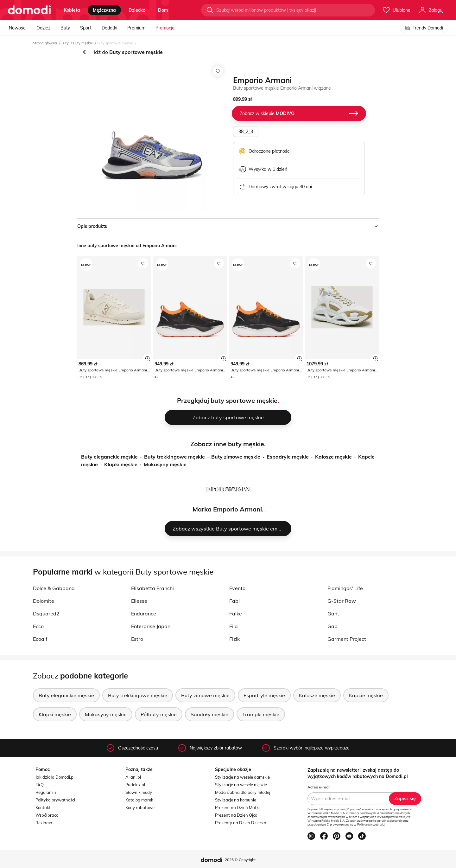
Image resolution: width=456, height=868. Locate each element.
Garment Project (347, 639)
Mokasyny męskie (165, 464)
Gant (333, 614)
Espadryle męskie (288, 457)
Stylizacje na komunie (236, 800)
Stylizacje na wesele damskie (242, 777)
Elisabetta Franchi (152, 588)
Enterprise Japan (151, 626)
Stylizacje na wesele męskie (241, 785)
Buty (65, 28)
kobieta (72, 10)
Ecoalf (40, 639)
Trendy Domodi (424, 28)
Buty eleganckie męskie (109, 457)
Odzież (43, 28)
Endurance (144, 614)
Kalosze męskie (333, 457)
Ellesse (139, 601)
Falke (236, 614)
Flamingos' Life (345, 588)
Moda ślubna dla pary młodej (243, 792)
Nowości (18, 28)
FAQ (40, 785)
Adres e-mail (319, 787)
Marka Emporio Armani (227, 509)
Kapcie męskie (366, 695)
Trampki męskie (261, 714)
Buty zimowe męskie (236, 457)
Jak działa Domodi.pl (55, 777)
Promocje (165, 28)
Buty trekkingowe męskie (174, 457)
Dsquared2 (46, 614)
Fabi (234, 601)
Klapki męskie (121, 464)
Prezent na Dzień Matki (237, 807)
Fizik (234, 639)
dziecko (137, 10)
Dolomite (44, 601)
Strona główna (45, 43)
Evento (237, 588)
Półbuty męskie (159, 714)
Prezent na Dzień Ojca (236, 815)
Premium (136, 28)
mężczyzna (104, 10)
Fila (234, 626)
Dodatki (109, 28)
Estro (137, 639)
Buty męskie (83, 43)
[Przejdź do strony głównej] (29, 10)
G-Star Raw (342, 601)
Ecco (38, 626)
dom (163, 10)
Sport (86, 28)
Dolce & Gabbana (54, 588)
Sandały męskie (209, 714)
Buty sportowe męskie (115, 43)
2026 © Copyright (240, 860)
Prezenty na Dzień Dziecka (241, 823)
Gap (332, 626)
